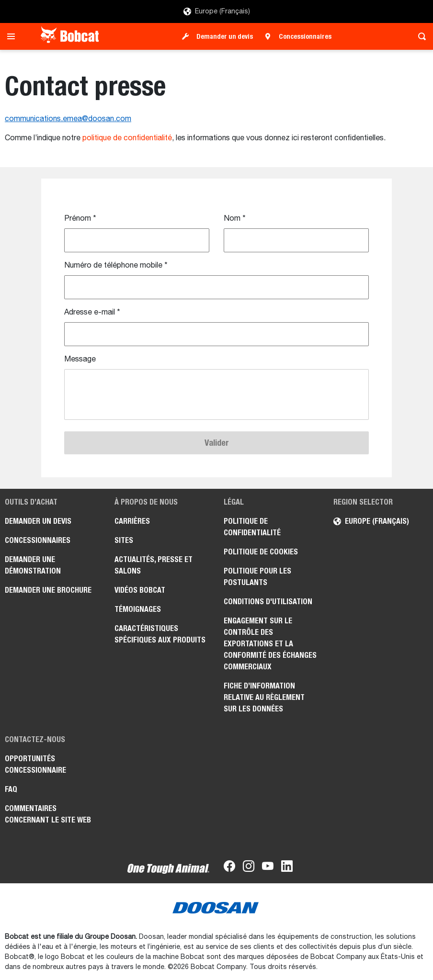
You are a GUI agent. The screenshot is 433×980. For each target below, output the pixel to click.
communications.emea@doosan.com (68, 119)
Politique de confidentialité (252, 527)
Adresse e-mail (92, 313)
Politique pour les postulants (257, 577)
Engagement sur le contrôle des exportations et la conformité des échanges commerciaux (270, 644)
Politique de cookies (261, 552)
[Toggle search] (419, 36)
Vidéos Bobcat (140, 590)
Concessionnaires (305, 36)
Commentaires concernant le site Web (48, 814)
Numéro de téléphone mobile (116, 266)
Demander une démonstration (33, 565)
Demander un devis (225, 36)
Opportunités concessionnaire (35, 764)
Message (80, 360)
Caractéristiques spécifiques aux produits (160, 634)
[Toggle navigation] (14, 36)
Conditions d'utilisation (268, 602)
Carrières (132, 521)
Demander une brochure (48, 590)
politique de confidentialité (127, 138)
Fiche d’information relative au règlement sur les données (264, 697)
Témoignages (138, 609)
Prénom (80, 219)
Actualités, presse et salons (154, 565)
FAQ (11, 789)
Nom (235, 219)
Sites (124, 540)
